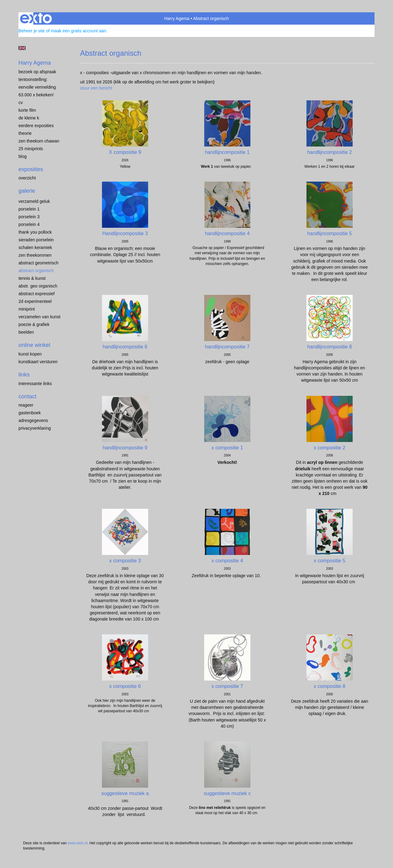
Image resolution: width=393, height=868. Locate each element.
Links (24, 375)
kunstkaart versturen (38, 362)
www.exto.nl (78, 843)
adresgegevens (33, 420)
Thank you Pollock (35, 232)
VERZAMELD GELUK (34, 201)
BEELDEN (26, 332)
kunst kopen (30, 354)
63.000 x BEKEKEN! (36, 95)
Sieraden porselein (36, 240)
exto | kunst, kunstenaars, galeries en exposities (36, 18)
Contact (27, 396)
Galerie (27, 191)
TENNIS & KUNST (32, 278)
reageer (26, 405)
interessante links (35, 384)
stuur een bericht (96, 88)
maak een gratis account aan (79, 31)
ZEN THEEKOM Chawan (39, 141)
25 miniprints (31, 149)
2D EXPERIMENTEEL (35, 301)
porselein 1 (29, 209)
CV (21, 102)
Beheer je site (32, 31)
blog (22, 156)
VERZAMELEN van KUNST (39, 317)
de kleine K (29, 118)
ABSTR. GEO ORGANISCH (38, 286)
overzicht (27, 178)
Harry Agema (177, 18)
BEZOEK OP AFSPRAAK (37, 72)
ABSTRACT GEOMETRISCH (38, 263)
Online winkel (34, 345)
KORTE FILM (27, 110)
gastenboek (30, 413)
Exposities (31, 169)
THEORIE (25, 133)
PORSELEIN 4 (29, 224)
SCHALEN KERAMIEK (35, 247)
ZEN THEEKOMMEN (35, 255)
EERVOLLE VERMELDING (37, 87)
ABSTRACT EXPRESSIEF (37, 294)
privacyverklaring (35, 428)
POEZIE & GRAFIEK (34, 324)
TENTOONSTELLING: (33, 79)
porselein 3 (29, 217)
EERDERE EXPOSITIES (36, 126)
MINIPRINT (27, 309)
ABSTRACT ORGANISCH (36, 271)
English (22, 48)
